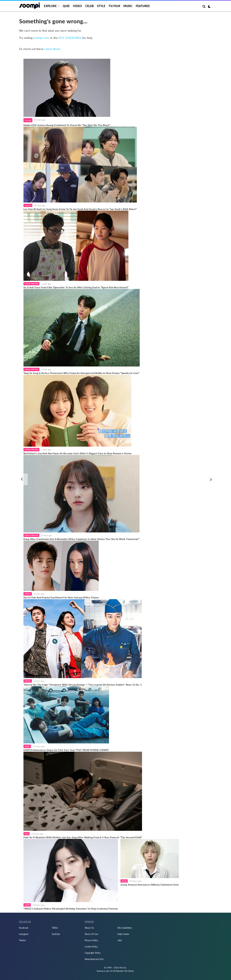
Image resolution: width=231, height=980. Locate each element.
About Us (89, 928)
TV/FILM (114, 6)
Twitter (22, 940)
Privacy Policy (91, 940)
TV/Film (28, 121)
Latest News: (53, 49)
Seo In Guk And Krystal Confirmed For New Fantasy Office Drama (61, 597)
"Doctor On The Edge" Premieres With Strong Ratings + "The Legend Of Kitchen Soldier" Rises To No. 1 (83, 685)
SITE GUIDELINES (70, 38)
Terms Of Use (91, 934)
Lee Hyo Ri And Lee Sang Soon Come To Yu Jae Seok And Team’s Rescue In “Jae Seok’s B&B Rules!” (80, 209)
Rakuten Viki (122, 971)
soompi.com (41, 38)
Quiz (66, 6)
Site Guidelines (125, 928)
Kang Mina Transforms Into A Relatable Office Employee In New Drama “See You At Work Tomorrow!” (82, 539)
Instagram (24, 934)
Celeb (89, 6)
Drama (28, 594)
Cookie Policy (91, 947)
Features (143, 6)
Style (101, 6)
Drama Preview (32, 284)
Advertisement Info (94, 959)
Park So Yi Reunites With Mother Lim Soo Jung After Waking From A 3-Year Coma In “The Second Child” (83, 837)
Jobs (120, 940)
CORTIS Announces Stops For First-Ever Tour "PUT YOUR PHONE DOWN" (66, 750)
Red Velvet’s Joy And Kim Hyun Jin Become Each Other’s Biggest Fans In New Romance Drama (77, 453)
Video (77, 6)
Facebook (24, 928)
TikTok (55, 928)
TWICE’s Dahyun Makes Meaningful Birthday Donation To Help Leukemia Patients (71, 909)
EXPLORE (50, 6)
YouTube (56, 934)
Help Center (123, 934)
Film (27, 834)
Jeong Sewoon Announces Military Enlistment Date (150, 885)
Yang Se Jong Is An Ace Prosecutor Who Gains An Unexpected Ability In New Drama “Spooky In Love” (82, 373)
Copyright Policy (93, 953)
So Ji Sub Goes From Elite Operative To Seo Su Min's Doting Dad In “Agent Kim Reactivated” (76, 287)
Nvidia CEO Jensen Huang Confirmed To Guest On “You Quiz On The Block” (67, 125)
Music (128, 6)
